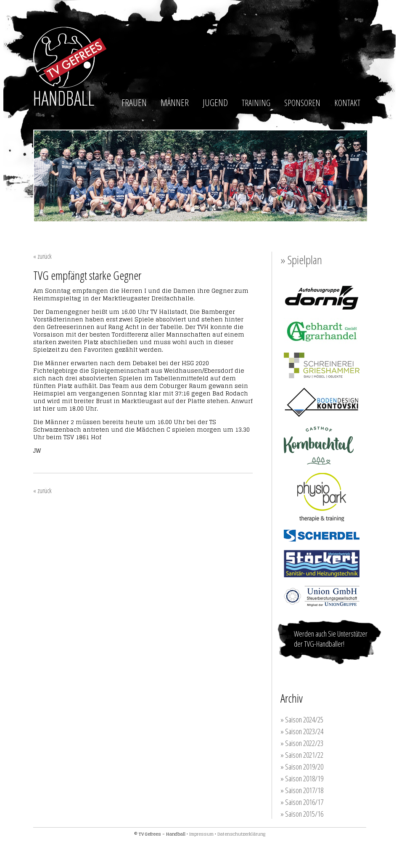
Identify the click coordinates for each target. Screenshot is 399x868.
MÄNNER (175, 102)
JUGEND (215, 102)
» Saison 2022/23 (302, 743)
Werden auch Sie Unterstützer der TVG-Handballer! (331, 639)
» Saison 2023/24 (302, 731)
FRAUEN (134, 102)
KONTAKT (347, 103)
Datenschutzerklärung (241, 834)
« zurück (42, 256)
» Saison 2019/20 (302, 767)
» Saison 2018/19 (302, 778)
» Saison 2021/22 (302, 755)
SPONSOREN (302, 103)
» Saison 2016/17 (302, 802)
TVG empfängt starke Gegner (87, 275)
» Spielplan (301, 260)
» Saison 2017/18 (302, 790)
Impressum (201, 834)
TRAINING (256, 103)
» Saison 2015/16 (302, 814)
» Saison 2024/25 (302, 719)
